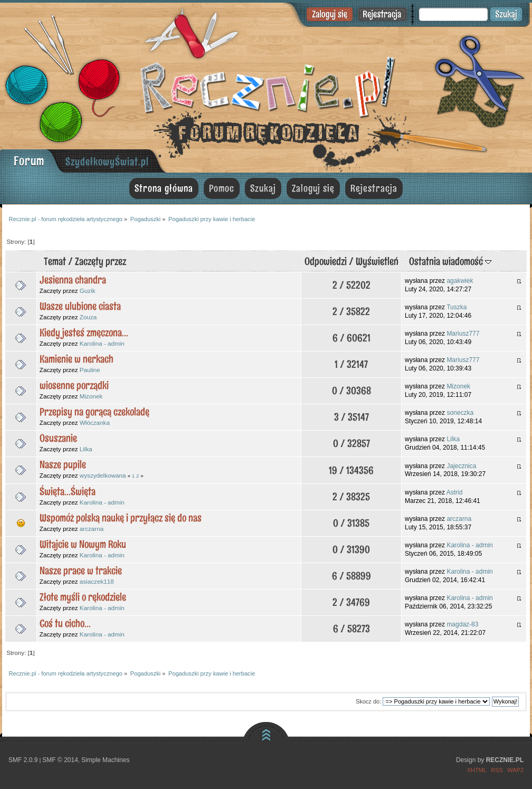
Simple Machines (105, 760)
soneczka (460, 413)
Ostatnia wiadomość (450, 261)
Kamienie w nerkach (77, 359)
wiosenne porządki (74, 385)
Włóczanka (95, 422)
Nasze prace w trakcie (81, 571)
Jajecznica (461, 466)
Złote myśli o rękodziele (83, 597)
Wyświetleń (377, 261)
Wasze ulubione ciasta (80, 306)
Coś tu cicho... (65, 623)
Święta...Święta (68, 491)
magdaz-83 (462, 624)
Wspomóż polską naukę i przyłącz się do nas (121, 518)
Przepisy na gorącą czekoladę (94, 412)
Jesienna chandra (73, 280)
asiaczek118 (97, 581)
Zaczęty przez (101, 261)
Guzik (88, 291)
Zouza (88, 317)
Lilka (86, 449)
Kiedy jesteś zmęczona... (84, 332)
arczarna (92, 529)
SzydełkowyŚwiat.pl (107, 161)
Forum (29, 161)
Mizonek (91, 396)
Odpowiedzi (326, 261)
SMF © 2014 (60, 760)
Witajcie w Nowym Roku (83, 544)
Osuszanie (58, 438)
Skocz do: (368, 701)
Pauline (90, 370)
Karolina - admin (102, 343)
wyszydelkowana (103, 475)
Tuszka (457, 307)
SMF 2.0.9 (23, 760)
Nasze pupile (63, 464)
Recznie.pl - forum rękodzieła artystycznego (266, 86)
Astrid (455, 492)
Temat (55, 261)
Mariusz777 (463, 334)
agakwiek (460, 281)
